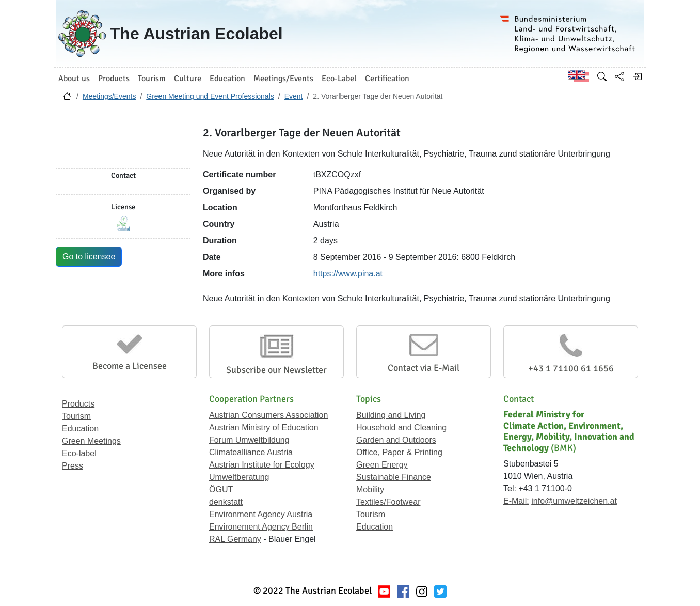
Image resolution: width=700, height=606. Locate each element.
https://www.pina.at (348, 274)
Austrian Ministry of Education (264, 428)
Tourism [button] (152, 79)
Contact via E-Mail (424, 368)
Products (78, 404)
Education (80, 429)
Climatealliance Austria (251, 452)
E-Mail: (516, 501)
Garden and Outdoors (396, 440)
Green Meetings (91, 441)
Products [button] (114, 79)
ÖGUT (221, 490)
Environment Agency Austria (261, 514)
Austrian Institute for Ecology (262, 465)
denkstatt (226, 502)
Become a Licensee (130, 366)
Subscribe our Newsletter (276, 370)
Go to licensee (89, 257)
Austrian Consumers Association (268, 415)
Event (294, 96)
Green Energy (382, 465)
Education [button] (227, 79)
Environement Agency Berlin (261, 527)
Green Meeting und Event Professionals (210, 96)
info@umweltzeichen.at (574, 501)
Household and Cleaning (401, 428)
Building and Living (391, 415)
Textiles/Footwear (388, 502)
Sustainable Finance (394, 477)
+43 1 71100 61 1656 (571, 368)
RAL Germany (235, 539)
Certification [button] (387, 79)
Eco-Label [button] (339, 79)
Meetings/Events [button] (283, 79)
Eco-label (79, 453)
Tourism (76, 416)
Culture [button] (188, 79)
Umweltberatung (239, 477)
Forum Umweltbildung (249, 440)
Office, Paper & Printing (399, 452)
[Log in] (637, 76)
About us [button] (74, 79)
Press (73, 466)
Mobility (370, 490)
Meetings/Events (109, 96)
